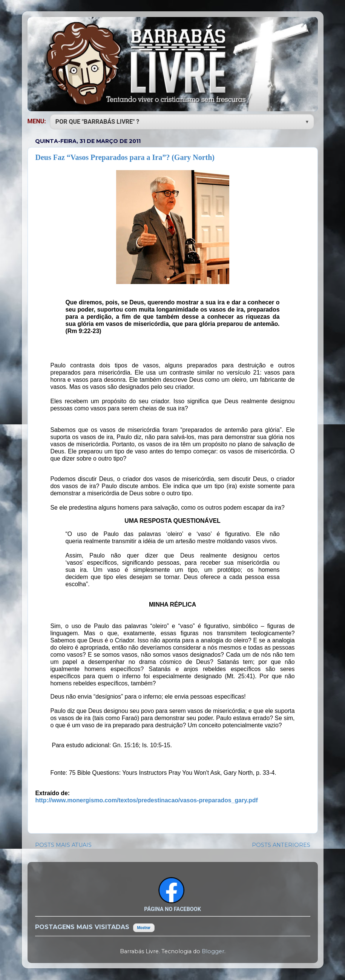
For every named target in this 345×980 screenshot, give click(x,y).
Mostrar (144, 928)
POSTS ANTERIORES (281, 845)
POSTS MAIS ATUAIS (63, 845)
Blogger (213, 951)
